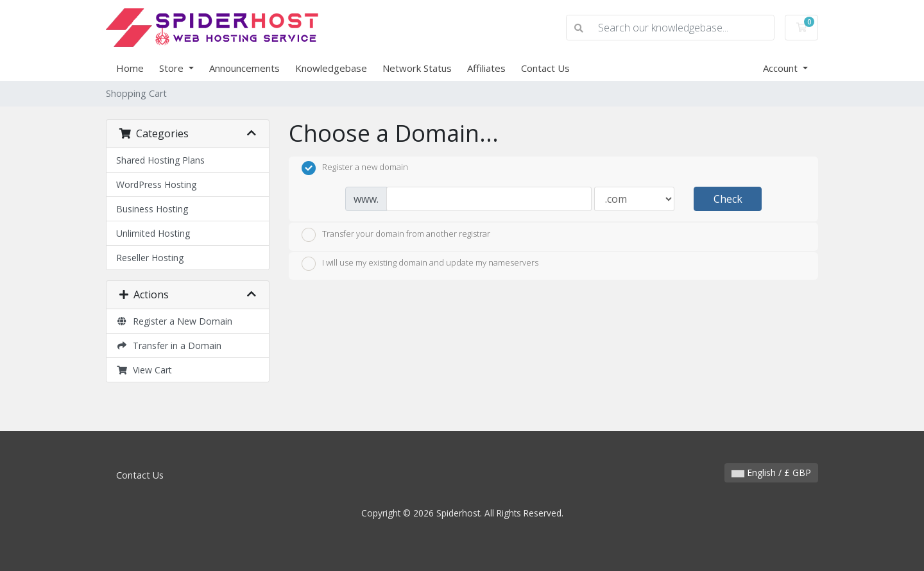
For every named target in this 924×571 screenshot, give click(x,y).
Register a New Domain (174, 321)
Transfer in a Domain (169, 345)
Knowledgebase (331, 68)
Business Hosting (152, 209)
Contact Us (545, 68)
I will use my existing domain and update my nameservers (420, 264)
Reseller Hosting (150, 258)
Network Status (417, 68)
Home (130, 68)
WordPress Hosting (156, 184)
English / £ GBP (771, 473)
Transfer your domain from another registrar (396, 235)
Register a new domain (355, 168)
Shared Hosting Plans (160, 160)
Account (782, 68)
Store (173, 68)
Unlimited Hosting (153, 233)
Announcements (244, 68)
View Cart (144, 370)
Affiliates (486, 68)
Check (728, 199)
